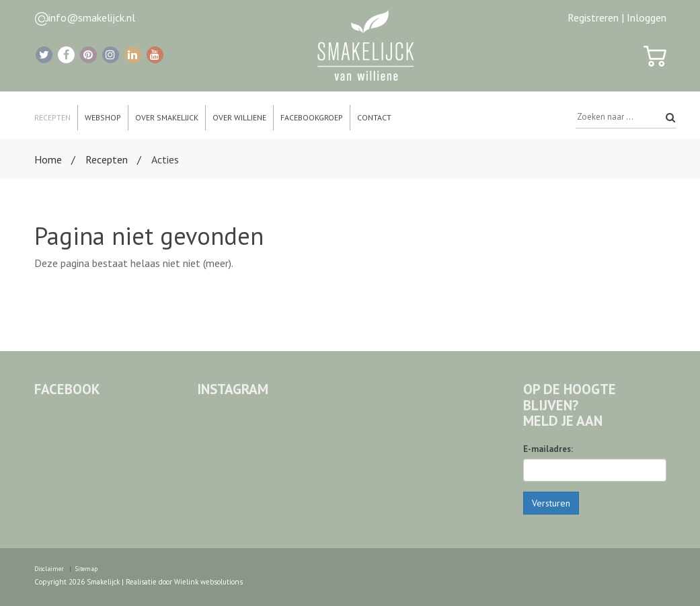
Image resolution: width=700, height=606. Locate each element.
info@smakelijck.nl (92, 17)
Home (48, 159)
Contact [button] (374, 117)
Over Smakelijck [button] (167, 117)
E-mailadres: (548, 449)
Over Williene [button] (239, 117)
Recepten (107, 159)
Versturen (551, 503)
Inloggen (647, 17)
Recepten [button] (52, 117)
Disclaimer (49, 569)
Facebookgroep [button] (312, 117)
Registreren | (596, 17)
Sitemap (86, 569)
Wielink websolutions (208, 582)
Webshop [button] (103, 117)
